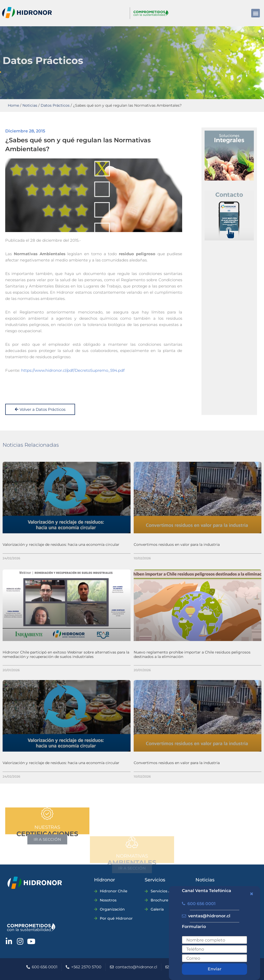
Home (13, 105)
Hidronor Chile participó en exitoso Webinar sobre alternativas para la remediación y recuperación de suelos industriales (66, 654)
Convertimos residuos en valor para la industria (177, 545)
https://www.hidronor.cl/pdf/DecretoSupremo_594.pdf (73, 370)
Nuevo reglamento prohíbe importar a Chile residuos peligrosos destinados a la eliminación (192, 654)
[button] (256, 13)
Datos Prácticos (55, 105)
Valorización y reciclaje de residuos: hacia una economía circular (61, 545)
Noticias (30, 105)
